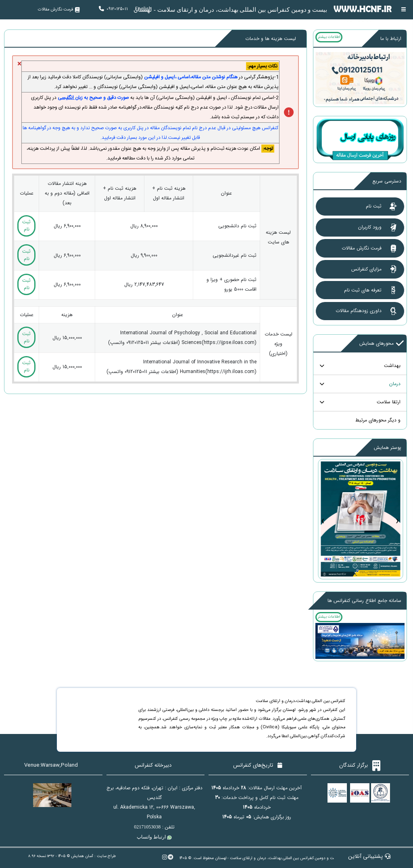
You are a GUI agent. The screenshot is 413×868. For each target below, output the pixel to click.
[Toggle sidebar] (404, 9)
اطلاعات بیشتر (329, 37)
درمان (395, 384)
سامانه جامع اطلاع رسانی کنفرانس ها (364, 601)
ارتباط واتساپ (154, 837)
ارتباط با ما (391, 39)
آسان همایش (82, 856)
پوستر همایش (388, 448)
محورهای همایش (382, 344)
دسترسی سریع (387, 181)
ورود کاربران (62, 25)
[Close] (19, 64)
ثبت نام (26, 225)
